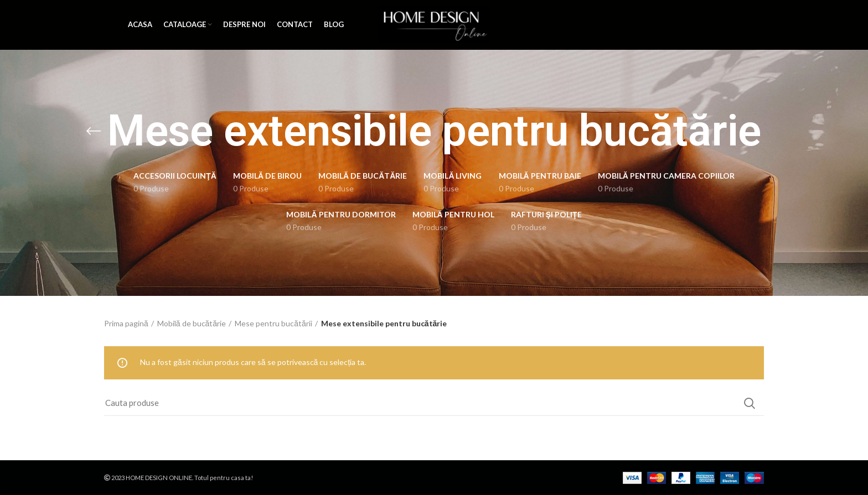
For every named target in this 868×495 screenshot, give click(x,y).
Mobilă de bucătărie (192, 323)
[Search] (434, 403)
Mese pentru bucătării (273, 323)
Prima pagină (126, 323)
